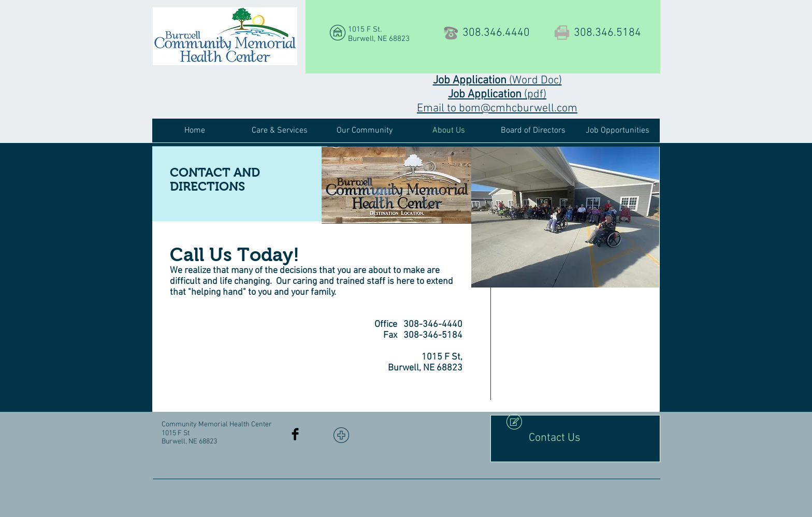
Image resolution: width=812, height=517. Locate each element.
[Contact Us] (575, 439)
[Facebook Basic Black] (295, 434)
